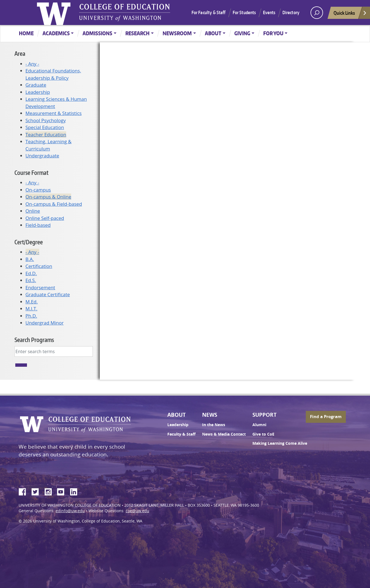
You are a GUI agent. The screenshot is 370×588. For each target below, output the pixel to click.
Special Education (45, 127)
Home (26, 33)
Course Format (31, 173)
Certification (39, 266)
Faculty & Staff (181, 434)
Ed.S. (31, 280)
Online (33, 211)
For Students (244, 12)
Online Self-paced (45, 218)
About (213, 33)
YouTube (63, 491)
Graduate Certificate (48, 294)
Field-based (38, 225)
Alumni (259, 425)
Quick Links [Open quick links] (350, 14)
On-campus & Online (49, 197)
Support (265, 415)
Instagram (50, 491)
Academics (56, 33)
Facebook (24, 491)
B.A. (30, 259)
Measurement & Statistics (54, 113)
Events (269, 12)
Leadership (38, 92)
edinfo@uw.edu (70, 511)
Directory (291, 12)
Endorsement (40, 287)
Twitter (37, 491)
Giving (242, 33)
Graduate (36, 85)
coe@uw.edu (137, 511)
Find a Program (326, 417)
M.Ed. (32, 302)
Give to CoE (263, 434)
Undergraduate (42, 156)
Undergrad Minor (45, 323)
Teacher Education (46, 135)
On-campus (38, 190)
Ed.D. (31, 273)
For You (273, 33)
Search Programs (34, 340)
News (210, 415)
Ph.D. (31, 316)
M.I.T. (32, 309)
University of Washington (55, 12)
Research (137, 33)
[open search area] (317, 13)
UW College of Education (125, 12)
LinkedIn (76, 491)
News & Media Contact (224, 434)
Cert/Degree (29, 242)
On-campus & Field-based (54, 204)
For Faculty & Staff (209, 12)
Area (20, 53)
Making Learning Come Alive (280, 443)
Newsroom (177, 33)
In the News (214, 425)
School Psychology (46, 120)
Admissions (97, 33)
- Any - (32, 64)
